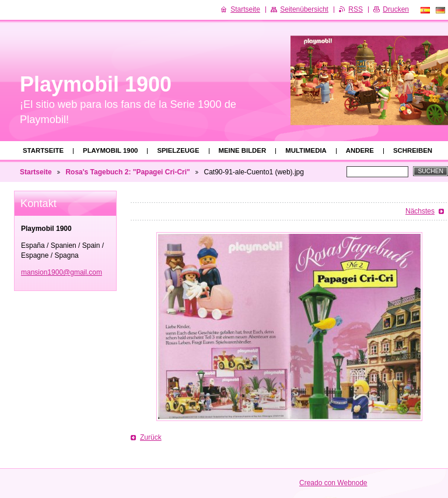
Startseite (43, 150)
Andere (360, 150)
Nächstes (420, 211)
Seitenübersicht (304, 9)
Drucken (396, 9)
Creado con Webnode (333, 483)
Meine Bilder (243, 150)
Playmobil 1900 (110, 150)
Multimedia (306, 150)
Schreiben (413, 150)
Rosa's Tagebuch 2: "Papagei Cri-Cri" (127, 172)
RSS (356, 9)
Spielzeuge (178, 150)
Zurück (151, 437)
